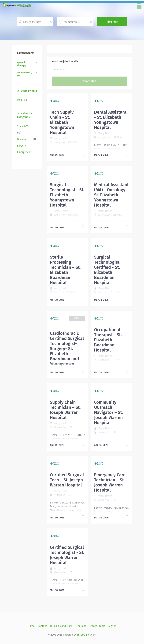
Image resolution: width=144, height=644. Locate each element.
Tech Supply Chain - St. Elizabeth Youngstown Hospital (62, 122)
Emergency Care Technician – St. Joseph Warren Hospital (110, 482)
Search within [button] (29, 91)
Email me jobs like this (65, 62)
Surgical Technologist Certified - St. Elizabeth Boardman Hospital (107, 270)
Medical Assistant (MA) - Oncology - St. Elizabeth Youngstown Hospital (111, 195)
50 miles (22, 100)
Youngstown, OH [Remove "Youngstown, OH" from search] (24, 74)
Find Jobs (112, 22)
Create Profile (97, 626)
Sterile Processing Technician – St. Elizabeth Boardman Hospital (65, 270)
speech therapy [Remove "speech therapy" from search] (22, 64)
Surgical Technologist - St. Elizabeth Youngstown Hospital (67, 195)
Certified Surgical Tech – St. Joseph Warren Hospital (67, 480)
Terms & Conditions (61, 626)
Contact (42, 626)
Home (31, 626)
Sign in (112, 626)
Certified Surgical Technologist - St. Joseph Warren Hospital (67, 555)
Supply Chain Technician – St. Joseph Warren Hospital (65, 410)
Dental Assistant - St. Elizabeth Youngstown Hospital (110, 120)
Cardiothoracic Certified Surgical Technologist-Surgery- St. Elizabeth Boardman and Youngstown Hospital (67, 351)
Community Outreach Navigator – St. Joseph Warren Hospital (108, 412)
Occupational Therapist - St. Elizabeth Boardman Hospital (108, 340)
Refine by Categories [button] (24, 115)
